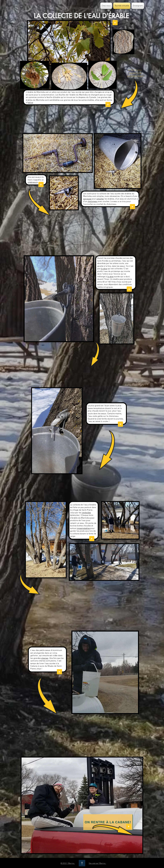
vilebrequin (33, 182)
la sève (104, 269)
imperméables (83, 528)
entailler (100, 199)
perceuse (87, 199)
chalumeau (93, 201)
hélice (30, 102)
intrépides (86, 513)
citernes (45, 658)
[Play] (108, 104)
